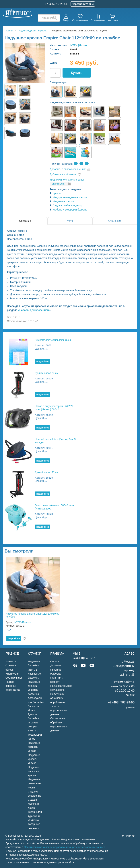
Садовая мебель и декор (68, 205)
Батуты (32, 731)
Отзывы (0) (115, 221)
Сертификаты (14, 678)
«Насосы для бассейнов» (34, 310)
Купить (77, 73)
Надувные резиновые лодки (34, 783)
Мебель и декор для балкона (70, 210)
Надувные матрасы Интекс (34, 747)
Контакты (11, 661)
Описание (25, 221)
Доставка (56, 665)
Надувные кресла (63, 201)
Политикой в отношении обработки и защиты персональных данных (64, 847)
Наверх (128, 836)
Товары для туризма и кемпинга (35, 816)
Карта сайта (13, 690)
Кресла (57, 193)
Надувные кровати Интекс (34, 759)
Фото (70, 221)
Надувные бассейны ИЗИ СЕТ (34, 666)
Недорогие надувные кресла (70, 197)
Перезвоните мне (83, 4)
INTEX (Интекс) (79, 45)
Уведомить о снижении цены (67, 180)
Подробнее (42, 362)
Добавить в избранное (63, 174)
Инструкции (12, 674)
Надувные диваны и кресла (34, 771)
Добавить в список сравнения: (68, 169)
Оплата (55, 661)
